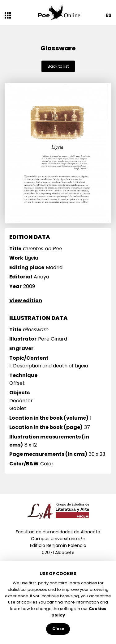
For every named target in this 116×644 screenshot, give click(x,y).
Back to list (58, 66)
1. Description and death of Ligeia (49, 366)
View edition (26, 301)
